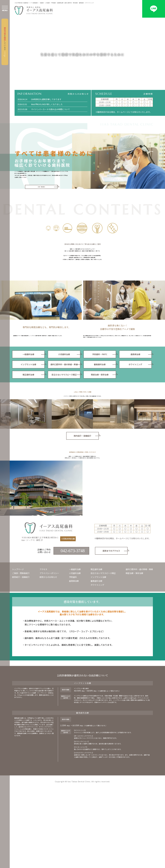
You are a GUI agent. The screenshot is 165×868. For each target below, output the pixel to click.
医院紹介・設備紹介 (21, 649)
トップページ (18, 642)
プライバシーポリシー (49, 645)
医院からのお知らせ (48, 649)
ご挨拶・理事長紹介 (21, 645)
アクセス (43, 642)
